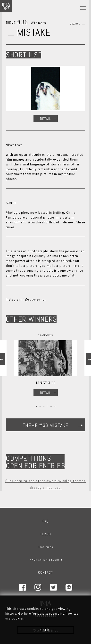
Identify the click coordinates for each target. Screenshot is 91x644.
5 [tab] (51, 406)
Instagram (38, 587)
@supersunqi (35, 299)
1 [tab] (37, 406)
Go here (24, 613)
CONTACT (45, 572)
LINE (69, 587)
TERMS (45, 534)
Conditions (46, 547)
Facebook (22, 587)
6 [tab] (55, 406)
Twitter (53, 587)
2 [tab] (40, 406)
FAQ (46, 521)
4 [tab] (47, 406)
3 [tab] (44, 406)
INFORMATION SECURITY (45, 560)
